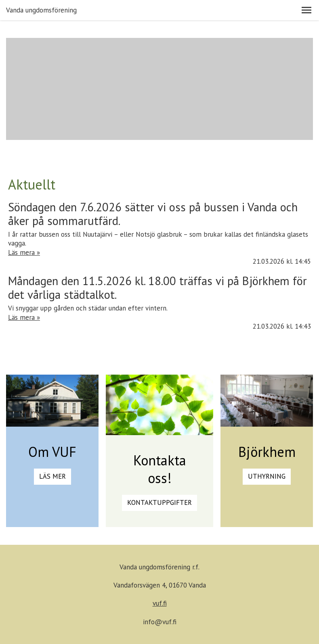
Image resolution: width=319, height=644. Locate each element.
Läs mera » (24, 252)
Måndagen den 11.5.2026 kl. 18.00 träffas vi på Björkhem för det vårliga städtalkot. (157, 288)
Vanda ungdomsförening (41, 10)
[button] (306, 10)
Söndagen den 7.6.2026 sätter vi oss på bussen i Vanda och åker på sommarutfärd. (153, 214)
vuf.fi (160, 603)
